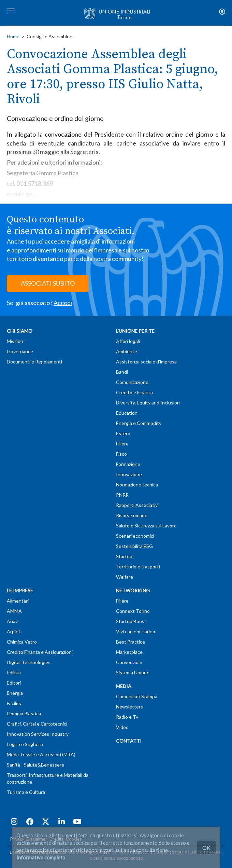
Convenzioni (129, 662)
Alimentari (18, 601)
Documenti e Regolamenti (34, 362)
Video (122, 727)
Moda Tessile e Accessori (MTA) (41, 754)
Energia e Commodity (139, 423)
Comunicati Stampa (137, 696)
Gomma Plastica (24, 713)
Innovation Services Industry (38, 734)
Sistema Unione (133, 672)
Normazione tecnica (137, 485)
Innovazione (129, 474)
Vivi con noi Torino (136, 631)
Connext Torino (133, 611)
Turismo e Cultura (26, 792)
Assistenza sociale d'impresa (146, 362)
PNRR (122, 495)
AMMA (14, 611)
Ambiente (127, 351)
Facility (14, 703)
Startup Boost (131, 621)
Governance (20, 351)
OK (206, 847)
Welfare (125, 577)
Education (127, 413)
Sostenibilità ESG (134, 546)
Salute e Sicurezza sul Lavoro (146, 526)
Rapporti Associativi (137, 505)
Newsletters (129, 707)
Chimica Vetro (22, 642)
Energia (15, 693)
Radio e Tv (127, 717)
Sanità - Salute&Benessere (35, 765)
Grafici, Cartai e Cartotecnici (37, 724)
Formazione (128, 464)
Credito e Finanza (134, 392)
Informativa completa (41, 857)
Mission (15, 341)
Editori (14, 683)
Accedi (63, 303)
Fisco (121, 454)
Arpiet (14, 631)
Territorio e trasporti (138, 567)
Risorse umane (132, 515)
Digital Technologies (29, 662)
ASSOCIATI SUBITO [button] (48, 283)
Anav (12, 621)
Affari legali (128, 341)
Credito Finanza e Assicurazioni (40, 652)
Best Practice (130, 642)
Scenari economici (135, 536)
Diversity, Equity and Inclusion (148, 403)
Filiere (122, 444)
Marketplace (129, 652)
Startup (124, 556)
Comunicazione (132, 382)
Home (13, 36)
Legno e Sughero (25, 744)
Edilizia (14, 672)
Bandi (122, 372)
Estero (123, 433)
